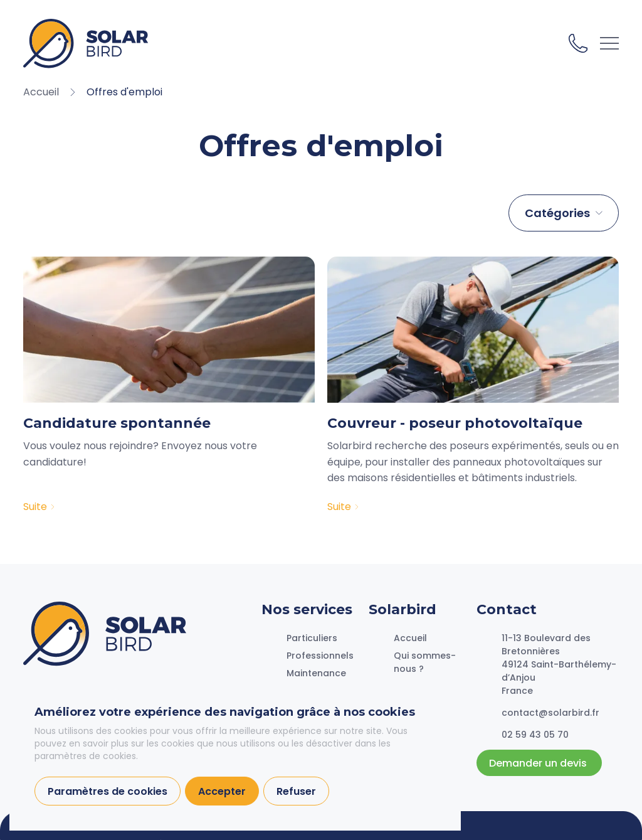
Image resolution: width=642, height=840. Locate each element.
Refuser (296, 791)
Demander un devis (539, 763)
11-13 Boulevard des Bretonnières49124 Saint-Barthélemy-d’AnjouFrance (559, 664)
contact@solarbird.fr (550, 713)
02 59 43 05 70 (578, 43)
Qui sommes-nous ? (425, 662)
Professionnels (320, 656)
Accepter (222, 791)
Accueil (410, 638)
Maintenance (316, 673)
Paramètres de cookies (108, 791)
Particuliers (312, 638)
